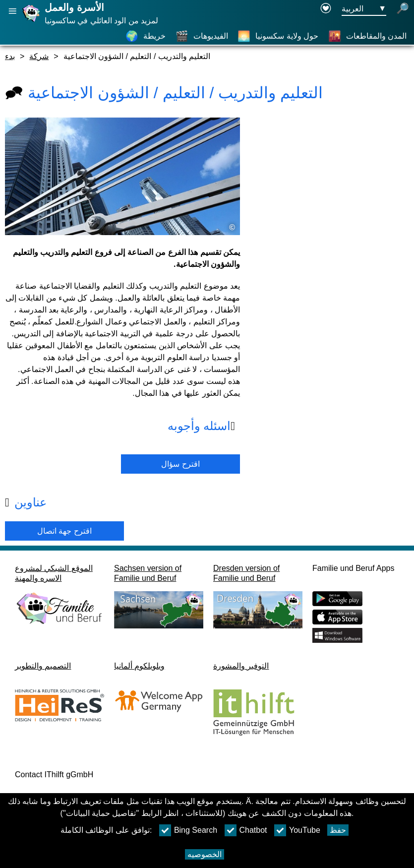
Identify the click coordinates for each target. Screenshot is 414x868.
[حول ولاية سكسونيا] (278, 36)
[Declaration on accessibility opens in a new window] (326, 9)
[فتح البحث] (403, 9)
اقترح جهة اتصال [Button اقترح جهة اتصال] (64, 531)
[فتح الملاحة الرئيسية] (12, 11)
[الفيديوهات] (202, 36)
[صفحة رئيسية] (32, 22)
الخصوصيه (205, 854)
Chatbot (246, 830)
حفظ (338, 830)
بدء (10, 56)
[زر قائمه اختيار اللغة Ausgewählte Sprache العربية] (364, 9)
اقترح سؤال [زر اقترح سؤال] (180, 464)
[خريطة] (146, 36)
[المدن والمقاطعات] (367, 36)
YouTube (297, 830)
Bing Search (188, 830)
